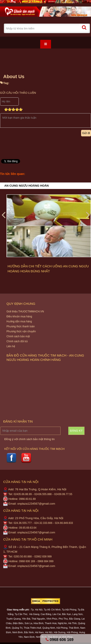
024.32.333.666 (43, 523)
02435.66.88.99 (23, 494)
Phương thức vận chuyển (21, 331)
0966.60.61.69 (27, 499)
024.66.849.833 (64, 523)
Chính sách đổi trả (17, 341)
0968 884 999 (45, 561)
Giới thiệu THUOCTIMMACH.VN (25, 312)
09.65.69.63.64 (28, 528)
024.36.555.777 (23, 523)
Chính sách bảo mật (18, 336)
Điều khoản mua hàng (19, 316)
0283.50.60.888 (23, 557)
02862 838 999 (43, 557)
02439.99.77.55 (63, 494)
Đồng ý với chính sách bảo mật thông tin (30, 439)
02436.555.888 (43, 494)
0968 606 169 (27, 561)
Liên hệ (11, 346)
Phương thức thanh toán (21, 326)
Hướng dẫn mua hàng (19, 321)
